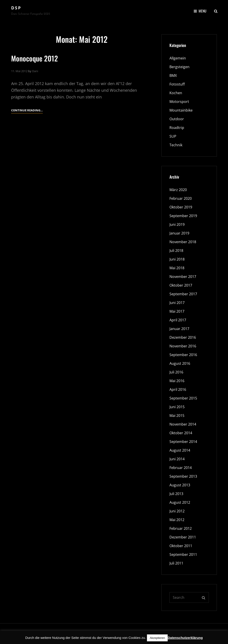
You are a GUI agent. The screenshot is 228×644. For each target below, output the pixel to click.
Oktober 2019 (181, 207)
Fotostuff (177, 84)
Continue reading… (27, 110)
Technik (176, 145)
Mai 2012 (177, 520)
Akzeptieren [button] (157, 638)
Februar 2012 (181, 528)
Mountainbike (181, 110)
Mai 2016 (177, 381)
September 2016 (183, 355)
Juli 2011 (176, 563)
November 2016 (183, 346)
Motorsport (179, 102)
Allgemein (178, 58)
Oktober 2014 (181, 433)
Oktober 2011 (181, 546)
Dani (35, 71)
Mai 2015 (177, 416)
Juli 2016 (176, 372)
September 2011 (183, 554)
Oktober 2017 (181, 285)
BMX (173, 75)
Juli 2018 (176, 251)
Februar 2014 (181, 468)
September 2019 (183, 216)
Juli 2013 (176, 494)
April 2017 (178, 320)
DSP (16, 8)
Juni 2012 (177, 511)
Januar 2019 (179, 233)
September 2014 (183, 442)
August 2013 (180, 485)
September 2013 (183, 476)
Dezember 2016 (183, 337)
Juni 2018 (177, 259)
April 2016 (178, 389)
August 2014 (180, 450)
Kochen (176, 93)
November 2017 (183, 277)
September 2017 (183, 294)
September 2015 (183, 398)
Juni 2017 (177, 303)
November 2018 (183, 242)
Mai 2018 (177, 268)
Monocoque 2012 (35, 58)
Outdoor (177, 119)
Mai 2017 (177, 311)
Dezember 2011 (183, 537)
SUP (173, 136)
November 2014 (183, 424)
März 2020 (178, 190)
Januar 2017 (179, 329)
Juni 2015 (177, 407)
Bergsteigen (179, 67)
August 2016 (180, 363)
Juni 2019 (177, 224)
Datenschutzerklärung (185, 638)
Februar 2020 (181, 198)
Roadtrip (177, 128)
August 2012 (180, 502)
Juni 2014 (177, 459)
